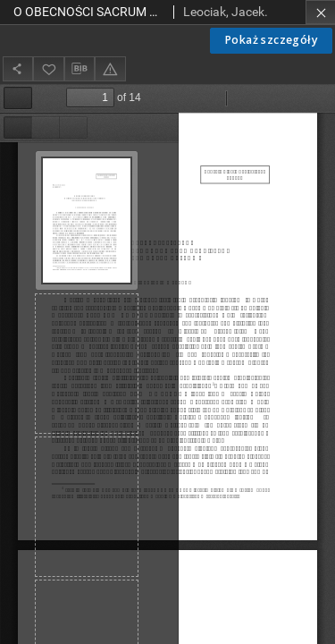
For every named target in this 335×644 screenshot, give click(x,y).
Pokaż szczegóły (271, 40)
